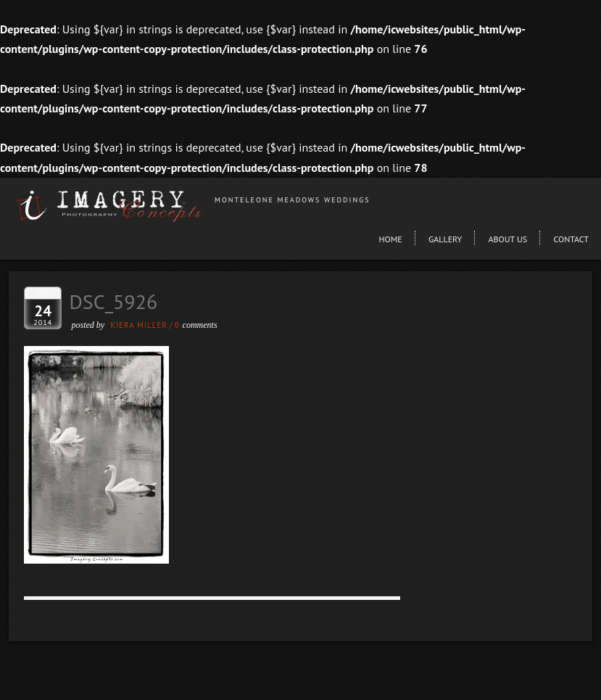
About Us (508, 239)
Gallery (445, 239)
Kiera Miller (139, 325)
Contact (571, 239)
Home (390, 239)
